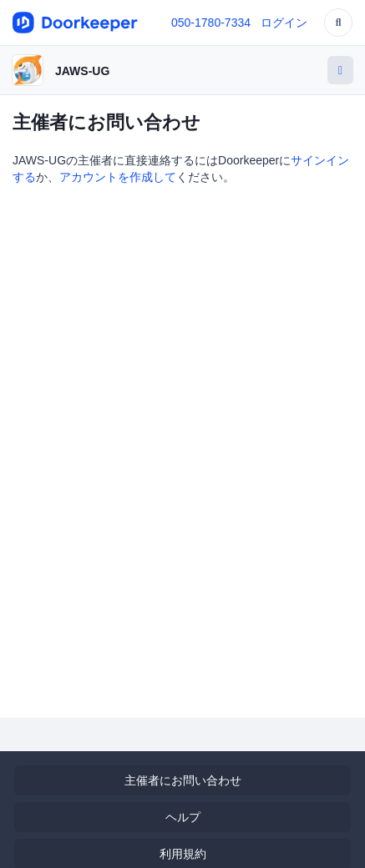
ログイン (284, 23)
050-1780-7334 (211, 23)
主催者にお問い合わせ (183, 780)
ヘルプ (183, 817)
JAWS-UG (82, 71)
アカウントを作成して (118, 177)
